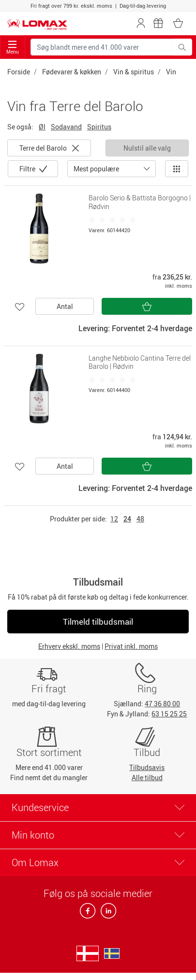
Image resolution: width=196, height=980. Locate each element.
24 (127, 519)
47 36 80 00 (162, 704)
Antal (65, 306)
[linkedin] (106, 914)
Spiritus (99, 127)
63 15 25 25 (169, 714)
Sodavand (66, 127)
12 (114, 519)
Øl (42, 127)
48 (140, 519)
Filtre (28, 169)
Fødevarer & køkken (72, 72)
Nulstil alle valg (147, 148)
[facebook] (88, 914)
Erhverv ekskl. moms (69, 646)
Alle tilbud (147, 777)
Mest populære (96, 169)
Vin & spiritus (134, 72)
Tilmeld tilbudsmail (98, 622)
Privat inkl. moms (131, 646)
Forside (19, 72)
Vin (171, 72)
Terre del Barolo (49, 148)
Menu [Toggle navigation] (13, 48)
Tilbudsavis (147, 767)
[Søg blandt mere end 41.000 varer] (102, 47)
